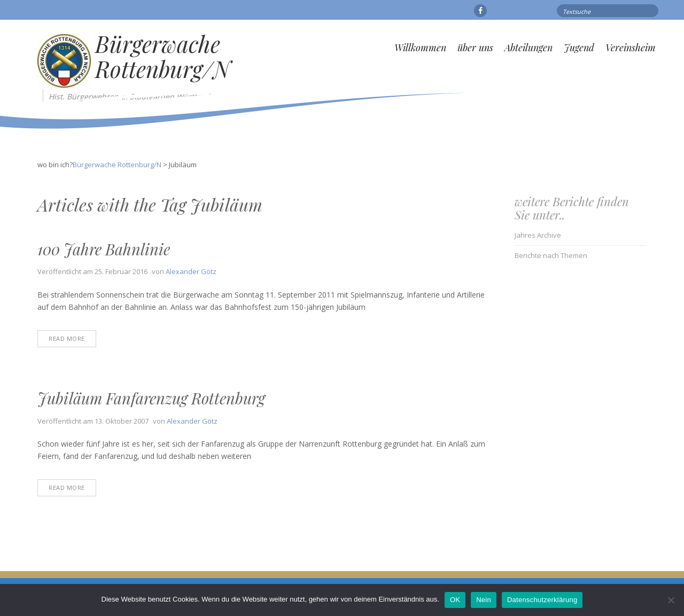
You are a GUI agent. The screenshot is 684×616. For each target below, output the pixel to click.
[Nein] (671, 600)
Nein (484, 600)
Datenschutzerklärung (542, 600)
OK (455, 600)
